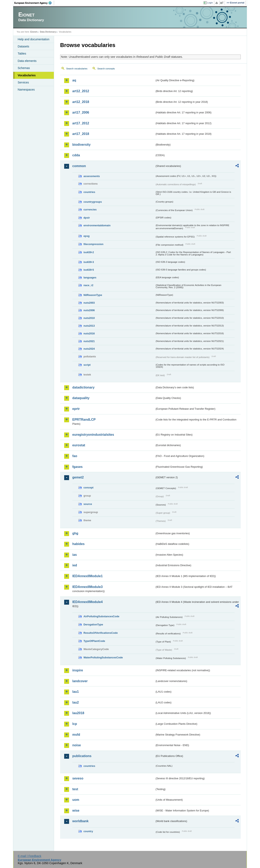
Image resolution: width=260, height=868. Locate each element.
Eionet (34, 32)
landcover (80, 681)
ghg (75, 533)
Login (210, 3)
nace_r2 (88, 285)
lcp (75, 724)
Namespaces (26, 90)
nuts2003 (89, 303)
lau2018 (78, 713)
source (88, 504)
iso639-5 (89, 270)
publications (82, 756)
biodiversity (81, 145)
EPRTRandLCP (84, 420)
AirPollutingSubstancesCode (101, 616)
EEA (34, 3)
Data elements (27, 61)
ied (75, 565)
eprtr (76, 409)
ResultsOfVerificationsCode (101, 633)
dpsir (87, 218)
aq (74, 80)
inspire (78, 670)
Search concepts (106, 69)
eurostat (79, 445)
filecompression (93, 244)
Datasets (23, 46)
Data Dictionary (48, 32)
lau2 (76, 702)
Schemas (24, 68)
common (79, 166)
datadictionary (83, 387)
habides (78, 544)
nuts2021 (89, 341)
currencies (90, 210)
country (88, 831)
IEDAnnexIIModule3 (87, 587)
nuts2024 (89, 349)
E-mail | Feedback (29, 856)
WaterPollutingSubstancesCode (103, 657)
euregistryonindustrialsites (93, 435)
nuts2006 (89, 310)
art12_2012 (81, 91)
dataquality (81, 398)
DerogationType (93, 624)
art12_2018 (81, 102)
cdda (76, 155)
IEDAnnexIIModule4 (87, 602)
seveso (78, 778)
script (87, 365)
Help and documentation (34, 39)
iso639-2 (89, 252)
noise (77, 745)
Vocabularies (27, 75)
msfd (76, 735)
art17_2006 (81, 112)
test (75, 789)
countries (89, 192)
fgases (77, 467)
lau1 (76, 692)
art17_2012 (81, 123)
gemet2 (78, 477)
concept (88, 488)
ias (75, 555)
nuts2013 (89, 326)
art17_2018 (81, 134)
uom (76, 800)
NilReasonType (93, 295)
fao (75, 456)
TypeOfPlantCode (94, 641)
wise (76, 811)
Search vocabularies (77, 69)
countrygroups (93, 202)
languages (90, 277)
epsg (87, 236)
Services (23, 82)
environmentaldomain (97, 225)
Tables (22, 54)
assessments (92, 176)
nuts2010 (89, 318)
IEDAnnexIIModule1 (87, 576)
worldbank (80, 821)
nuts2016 (89, 333)
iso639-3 (89, 262)
